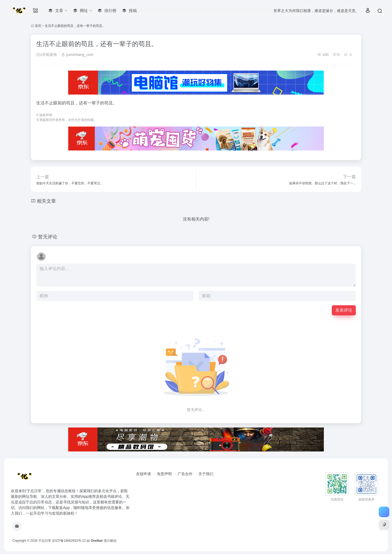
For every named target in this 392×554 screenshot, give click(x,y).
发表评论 (344, 310)
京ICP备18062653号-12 (69, 541)
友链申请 (144, 474)
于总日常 (45, 541)
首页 (38, 26)
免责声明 (164, 474)
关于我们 (206, 474)
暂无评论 (48, 237)
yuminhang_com (77, 55)
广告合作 (185, 474)
